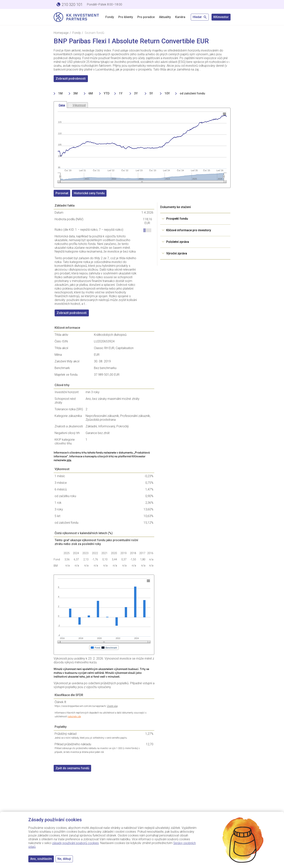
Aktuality (165, 17)
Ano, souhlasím (41, 859)
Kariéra (180, 17)
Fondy (110, 17)
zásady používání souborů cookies (75, 843)
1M (60, 93)
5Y (151, 93)
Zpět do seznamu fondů (72, 768)
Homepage (61, 33)
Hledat (200, 17)
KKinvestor (221, 17)
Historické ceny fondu (89, 193)
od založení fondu (192, 93)
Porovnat (62, 193)
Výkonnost (79, 105)
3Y (136, 93)
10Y (167, 93)
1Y (121, 93)
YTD (107, 93)
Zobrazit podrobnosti (71, 79)
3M (75, 93)
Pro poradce (146, 17)
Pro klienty (126, 17)
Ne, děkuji (64, 859)
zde (69, 460)
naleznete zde (74, 717)
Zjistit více (112, 706)
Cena (62, 105)
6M (91, 93)
